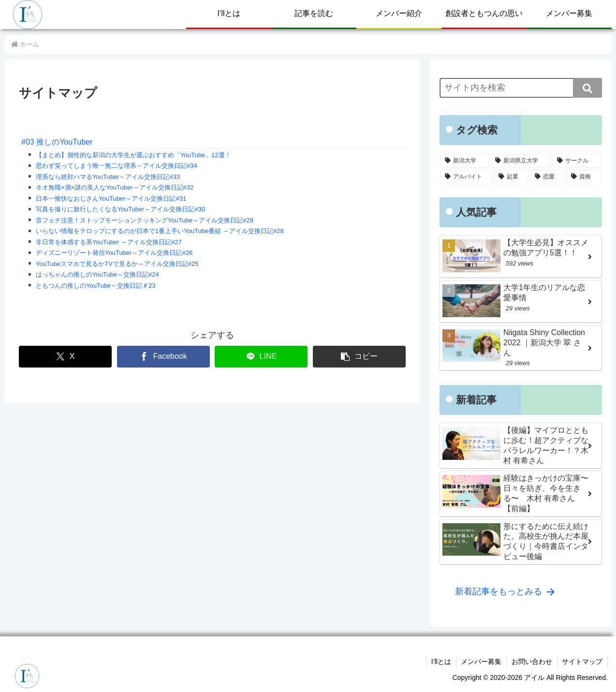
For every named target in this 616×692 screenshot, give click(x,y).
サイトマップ (582, 662)
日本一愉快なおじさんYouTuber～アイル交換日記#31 (111, 199)
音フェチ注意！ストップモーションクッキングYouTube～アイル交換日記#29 (145, 220)
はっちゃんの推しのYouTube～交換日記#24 (97, 274)
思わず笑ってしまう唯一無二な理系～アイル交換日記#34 (117, 166)
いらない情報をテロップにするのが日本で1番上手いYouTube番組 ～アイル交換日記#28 (160, 231)
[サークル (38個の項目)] (577, 161)
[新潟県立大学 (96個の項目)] (521, 161)
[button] (359, 357)
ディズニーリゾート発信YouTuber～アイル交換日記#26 (114, 253)
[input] (521, 88)
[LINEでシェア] (261, 357)
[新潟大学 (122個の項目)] (465, 161)
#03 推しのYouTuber (57, 142)
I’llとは (440, 662)
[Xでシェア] (65, 357)
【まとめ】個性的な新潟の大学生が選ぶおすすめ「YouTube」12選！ (133, 155)
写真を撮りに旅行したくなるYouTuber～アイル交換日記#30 (120, 209)
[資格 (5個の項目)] (584, 177)
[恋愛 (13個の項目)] (548, 177)
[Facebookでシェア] (163, 357)
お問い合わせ (531, 662)
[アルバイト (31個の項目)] (466, 177)
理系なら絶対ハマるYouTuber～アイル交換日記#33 (108, 177)
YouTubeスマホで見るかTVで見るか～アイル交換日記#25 (117, 264)
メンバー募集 (481, 662)
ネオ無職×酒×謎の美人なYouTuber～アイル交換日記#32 (115, 187)
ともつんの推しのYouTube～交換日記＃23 (96, 286)
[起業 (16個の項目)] (511, 177)
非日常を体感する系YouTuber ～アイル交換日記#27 (109, 242)
